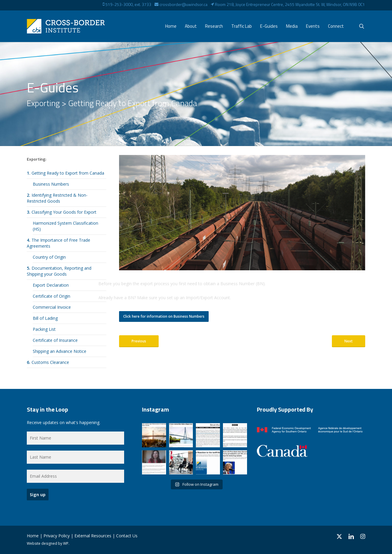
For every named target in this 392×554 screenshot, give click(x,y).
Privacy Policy (57, 536)
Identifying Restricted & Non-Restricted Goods (57, 198)
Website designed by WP (48, 543)
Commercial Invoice (52, 307)
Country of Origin (49, 257)
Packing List (44, 329)
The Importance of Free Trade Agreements (58, 243)
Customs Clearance (48, 362)
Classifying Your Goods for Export (62, 212)
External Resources (93, 536)
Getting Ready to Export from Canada (65, 173)
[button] (164, 316)
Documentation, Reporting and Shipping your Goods (59, 271)
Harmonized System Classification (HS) (65, 226)
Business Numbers (51, 184)
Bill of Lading (45, 318)
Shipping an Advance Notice (60, 351)
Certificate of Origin (51, 296)
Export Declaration (51, 285)
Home (33, 536)
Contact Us (127, 536)
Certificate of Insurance (55, 340)
